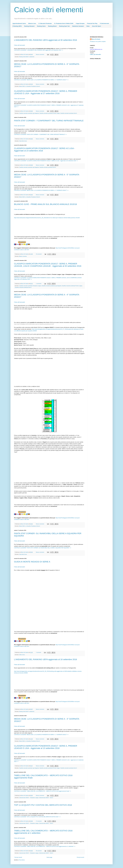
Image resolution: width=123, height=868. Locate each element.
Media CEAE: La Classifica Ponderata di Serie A (30, 86)
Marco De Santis (96, 39)
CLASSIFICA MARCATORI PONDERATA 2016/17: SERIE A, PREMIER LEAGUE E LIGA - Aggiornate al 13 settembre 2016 (46, 747)
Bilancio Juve (32, 23)
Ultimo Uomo (22, 655)
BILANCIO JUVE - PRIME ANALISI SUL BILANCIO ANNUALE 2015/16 (46, 204)
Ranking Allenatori (29, 26)
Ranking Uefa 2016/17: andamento (27, 57)
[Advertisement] (47, 33)
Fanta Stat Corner (23, 141)
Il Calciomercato (104, 23)
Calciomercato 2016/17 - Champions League (29, 798)
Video (88, 26)
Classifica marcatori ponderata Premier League (50, 113)
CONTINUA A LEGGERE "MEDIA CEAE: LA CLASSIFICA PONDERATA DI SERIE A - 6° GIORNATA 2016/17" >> (41, 80)
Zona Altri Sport (97, 26)
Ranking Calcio (41, 26)
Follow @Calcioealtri (20, 71)
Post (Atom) (22, 860)
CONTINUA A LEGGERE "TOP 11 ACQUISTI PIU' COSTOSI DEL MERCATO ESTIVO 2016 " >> (37, 817)
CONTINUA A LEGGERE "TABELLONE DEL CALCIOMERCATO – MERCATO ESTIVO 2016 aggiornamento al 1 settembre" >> (45, 846)
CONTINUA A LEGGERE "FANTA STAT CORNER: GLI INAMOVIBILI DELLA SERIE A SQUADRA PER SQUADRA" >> (43, 548)
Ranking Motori (52, 26)
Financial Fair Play (92, 23)
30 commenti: (39, 851)
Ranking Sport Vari (64, 26)
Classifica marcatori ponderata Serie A (69, 113)
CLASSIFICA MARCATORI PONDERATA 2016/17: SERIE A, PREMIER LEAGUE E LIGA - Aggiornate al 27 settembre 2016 (46, 92)
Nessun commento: (40, 54)
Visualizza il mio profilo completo (98, 42)
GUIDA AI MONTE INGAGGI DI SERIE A (32, 562)
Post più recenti (18, 857)
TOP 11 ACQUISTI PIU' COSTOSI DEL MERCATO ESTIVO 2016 (43, 805)
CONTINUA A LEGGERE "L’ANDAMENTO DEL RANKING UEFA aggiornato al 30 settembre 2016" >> (39, 50)
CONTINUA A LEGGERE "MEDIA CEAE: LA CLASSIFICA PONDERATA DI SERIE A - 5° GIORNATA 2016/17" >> (41, 190)
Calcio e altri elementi (49, 10)
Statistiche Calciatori (78, 26)
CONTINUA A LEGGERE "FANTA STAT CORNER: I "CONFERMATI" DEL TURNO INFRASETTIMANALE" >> (40, 134)
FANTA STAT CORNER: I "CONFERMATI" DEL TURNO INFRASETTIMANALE (49, 121)
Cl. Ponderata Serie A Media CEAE (64, 23)
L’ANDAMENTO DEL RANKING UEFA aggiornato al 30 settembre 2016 (46, 40)
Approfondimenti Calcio (19, 23)
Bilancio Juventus (23, 256)
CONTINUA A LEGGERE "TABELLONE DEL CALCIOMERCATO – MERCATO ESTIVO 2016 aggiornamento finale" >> (43, 791)
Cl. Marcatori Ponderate (45, 23)
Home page (49, 857)
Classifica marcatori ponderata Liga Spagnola (29, 113)
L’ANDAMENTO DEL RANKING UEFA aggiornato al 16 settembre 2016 (46, 659)
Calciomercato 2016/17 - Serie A (46, 798)
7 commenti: (39, 652)
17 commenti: (39, 821)
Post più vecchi (80, 857)
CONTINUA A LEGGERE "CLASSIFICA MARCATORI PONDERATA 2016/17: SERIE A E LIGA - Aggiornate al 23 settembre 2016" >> (46, 161)
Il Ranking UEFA (17, 26)
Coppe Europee (80, 23)
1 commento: (39, 284)
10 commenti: (39, 254)
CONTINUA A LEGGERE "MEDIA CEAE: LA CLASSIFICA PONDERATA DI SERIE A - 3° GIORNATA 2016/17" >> (41, 735)
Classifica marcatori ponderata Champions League (30, 286)
